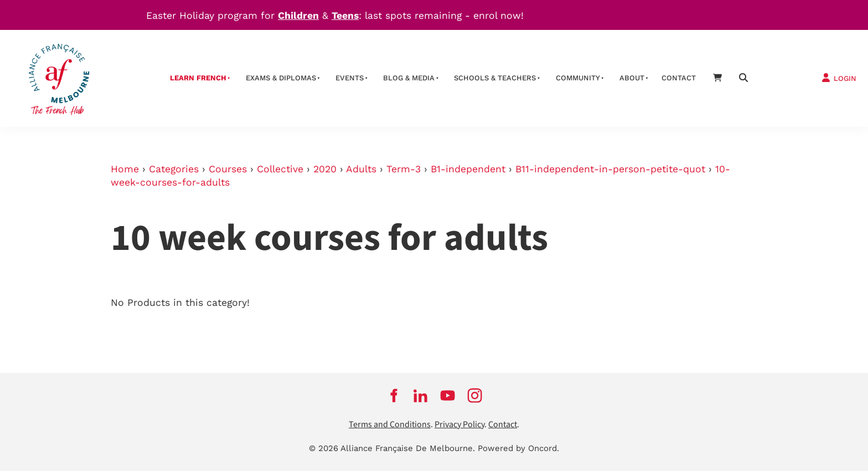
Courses (228, 169)
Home (125, 169)
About (632, 78)
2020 (325, 169)
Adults (361, 169)
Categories (174, 169)
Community (578, 78)
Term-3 (404, 169)
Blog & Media (409, 78)
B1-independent (468, 169)
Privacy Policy (459, 425)
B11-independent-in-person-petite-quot (610, 169)
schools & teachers (495, 78)
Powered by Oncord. (518, 448)
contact (679, 78)
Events (350, 78)
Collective (280, 169)
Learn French (198, 78)
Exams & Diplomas (281, 78)
